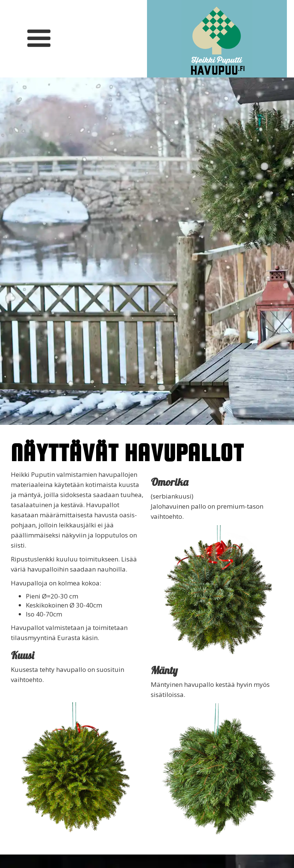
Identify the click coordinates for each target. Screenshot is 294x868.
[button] (39, 39)
